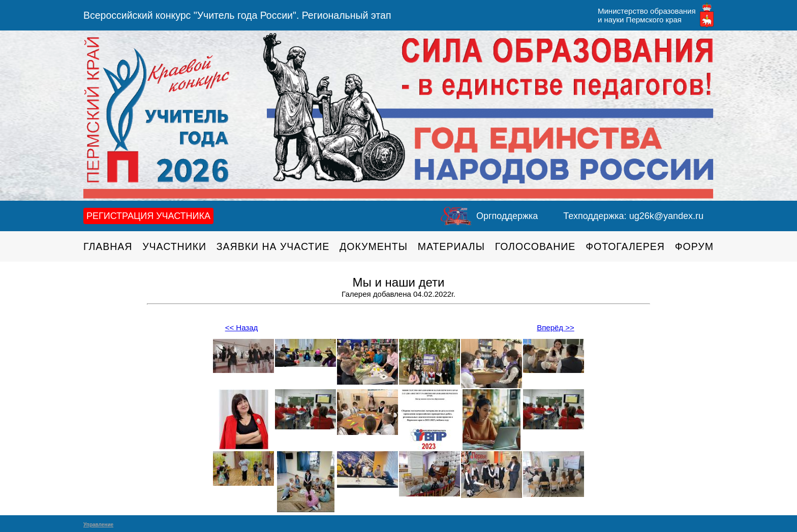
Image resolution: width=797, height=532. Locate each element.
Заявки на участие (273, 246)
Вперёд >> (556, 327)
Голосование (535, 246)
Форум (694, 246)
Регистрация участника (148, 216)
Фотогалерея (625, 246)
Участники (174, 246)
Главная (108, 246)
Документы (374, 246)
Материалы (451, 246)
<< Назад (242, 327)
